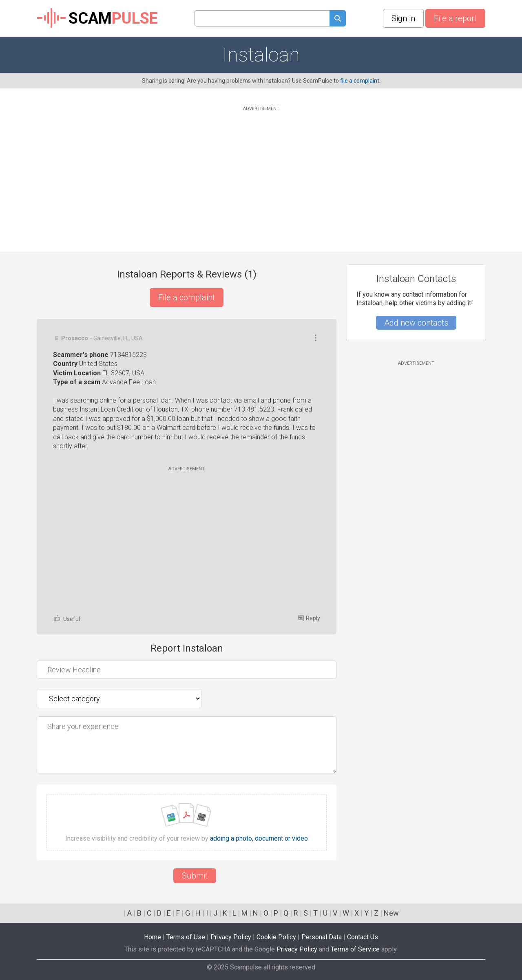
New (391, 913)
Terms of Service (355, 949)
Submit (195, 876)
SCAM (97, 18)
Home (153, 937)
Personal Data (322, 937)
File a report (455, 18)
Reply (309, 618)
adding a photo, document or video (259, 839)
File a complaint (187, 297)
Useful (66, 618)
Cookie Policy (276, 937)
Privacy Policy (231, 937)
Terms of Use (186, 937)
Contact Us (363, 937)
